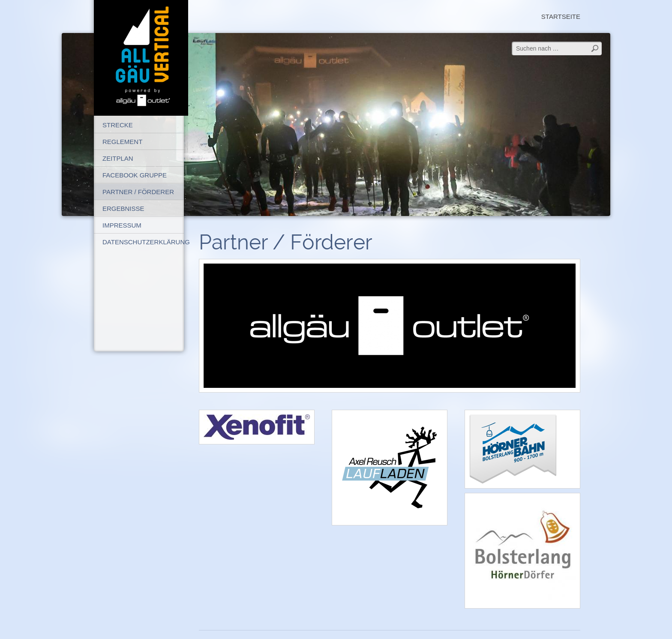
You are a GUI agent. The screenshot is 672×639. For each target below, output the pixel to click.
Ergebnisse (123, 208)
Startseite (561, 16)
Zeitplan (118, 158)
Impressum (122, 225)
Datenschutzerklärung (143, 242)
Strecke (118, 125)
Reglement (122, 142)
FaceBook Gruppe (135, 175)
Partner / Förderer (138, 192)
